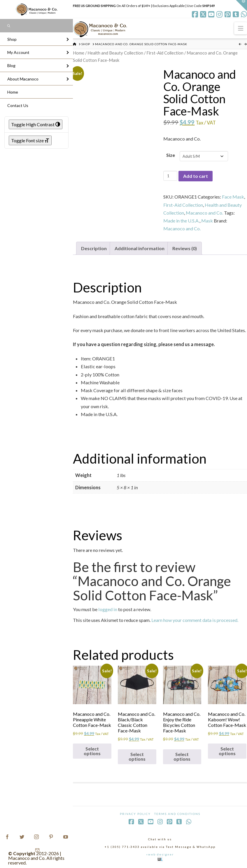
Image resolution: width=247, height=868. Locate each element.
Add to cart (196, 176)
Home (79, 53)
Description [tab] (94, 248)
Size (171, 155)
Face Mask (233, 197)
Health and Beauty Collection (115, 53)
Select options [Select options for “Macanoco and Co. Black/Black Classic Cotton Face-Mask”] (137, 756)
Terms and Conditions (177, 814)
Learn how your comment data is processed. (195, 620)
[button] (241, 28)
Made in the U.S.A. (181, 221)
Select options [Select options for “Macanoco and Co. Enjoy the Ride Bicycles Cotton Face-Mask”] (182, 756)
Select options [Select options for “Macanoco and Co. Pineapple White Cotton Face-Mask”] (92, 751)
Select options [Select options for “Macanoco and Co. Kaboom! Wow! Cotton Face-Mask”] (227, 751)
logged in (108, 609)
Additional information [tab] (140, 248)
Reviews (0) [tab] (185, 248)
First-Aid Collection (165, 53)
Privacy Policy (135, 814)
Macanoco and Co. (204, 213)
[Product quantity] (170, 176)
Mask (207, 221)
